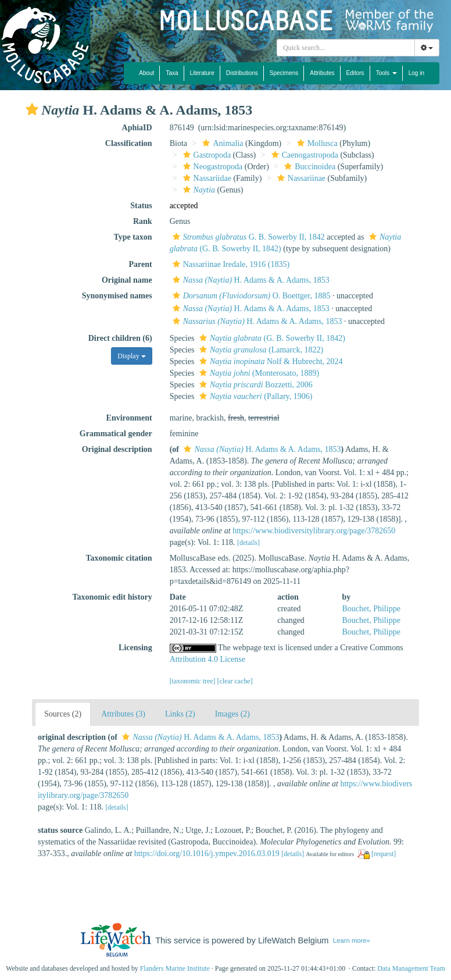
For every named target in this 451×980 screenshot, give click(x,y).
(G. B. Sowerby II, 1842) (271, 338)
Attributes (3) (123, 714)
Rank (143, 221)
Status (141, 206)
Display (131, 356)
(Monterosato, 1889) (258, 373)
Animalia (221, 143)
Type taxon (133, 237)
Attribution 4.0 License (207, 659)
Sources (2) (63, 714)
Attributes (322, 73)
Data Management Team (411, 968)
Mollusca (316, 143)
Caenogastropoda (303, 155)
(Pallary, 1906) (254, 396)
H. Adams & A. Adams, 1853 (250, 280)
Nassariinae (300, 178)
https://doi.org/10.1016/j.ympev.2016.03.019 (207, 854)
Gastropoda (206, 155)
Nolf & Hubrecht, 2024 (270, 361)
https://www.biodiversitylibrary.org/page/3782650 (314, 531)
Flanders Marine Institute (175, 968)
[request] (384, 854)
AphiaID (137, 128)
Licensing (135, 648)
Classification (129, 143)
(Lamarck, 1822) (260, 350)
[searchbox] (346, 48)
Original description (117, 449)
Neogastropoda (212, 167)
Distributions (242, 73)
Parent (140, 264)
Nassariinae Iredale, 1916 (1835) (230, 264)
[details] (248, 543)
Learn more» (352, 940)
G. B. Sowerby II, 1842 (247, 237)
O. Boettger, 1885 (250, 296)
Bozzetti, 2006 (255, 385)
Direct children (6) (120, 338)
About (146, 73)
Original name (127, 280)
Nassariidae (206, 178)
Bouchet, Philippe (371, 609)
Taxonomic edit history (112, 597)
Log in (416, 73)
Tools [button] (386, 73)
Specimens (284, 73)
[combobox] (346, 48)
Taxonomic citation (119, 558)
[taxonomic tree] (193, 681)
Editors (355, 73)
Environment (129, 418)
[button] (32, 109)
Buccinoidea (308, 167)
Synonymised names (117, 296)
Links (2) (180, 714)
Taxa (172, 73)
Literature (202, 73)
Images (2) (232, 714)
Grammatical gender (116, 434)
